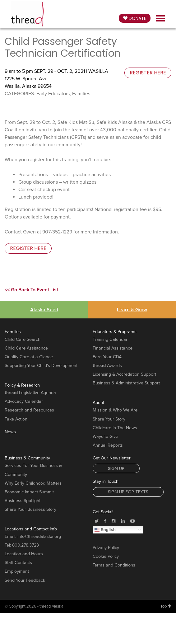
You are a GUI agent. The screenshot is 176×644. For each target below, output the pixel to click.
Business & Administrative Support (126, 383)
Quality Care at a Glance (29, 357)
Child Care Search (23, 339)
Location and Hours (24, 554)
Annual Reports (108, 445)
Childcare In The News (115, 428)
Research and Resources (29, 410)
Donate (135, 18)
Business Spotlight (23, 501)
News (10, 432)
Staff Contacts (18, 563)
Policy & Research (22, 385)
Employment (17, 571)
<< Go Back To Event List (31, 290)
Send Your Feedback (25, 580)
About (98, 403)
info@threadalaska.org (39, 536)
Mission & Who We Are (115, 410)
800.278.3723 (25, 545)
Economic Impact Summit (29, 492)
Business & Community (27, 458)
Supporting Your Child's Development (41, 366)
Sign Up (116, 468)
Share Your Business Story (30, 509)
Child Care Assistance (26, 348)
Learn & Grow (132, 310)
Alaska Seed (44, 310)
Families (13, 332)
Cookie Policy (106, 556)
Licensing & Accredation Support (124, 374)
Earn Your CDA (107, 357)
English (105, 529)
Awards (107, 366)
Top (166, 606)
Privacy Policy (106, 548)
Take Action (16, 419)
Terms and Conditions (114, 565)
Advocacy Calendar (24, 401)
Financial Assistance (113, 348)
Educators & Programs (115, 332)
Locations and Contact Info (31, 529)
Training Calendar (110, 339)
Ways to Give (105, 437)
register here (148, 73)
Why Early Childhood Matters (33, 483)
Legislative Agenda (30, 393)
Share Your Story (109, 419)
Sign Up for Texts (128, 492)
